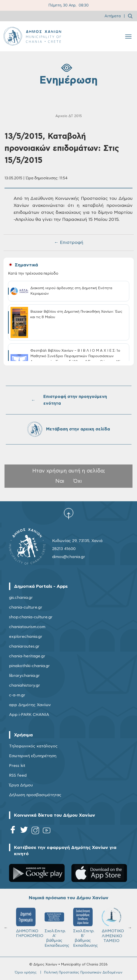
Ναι (60, 481)
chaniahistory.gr (25, 685)
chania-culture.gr (26, 607)
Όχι (78, 481)
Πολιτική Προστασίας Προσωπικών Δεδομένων (83, 972)
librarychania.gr (24, 676)
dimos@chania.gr (69, 557)
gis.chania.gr (21, 598)
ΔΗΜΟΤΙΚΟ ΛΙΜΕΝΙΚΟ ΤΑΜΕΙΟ (113, 925)
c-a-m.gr (17, 695)
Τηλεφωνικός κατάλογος (33, 746)
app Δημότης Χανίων (30, 705)
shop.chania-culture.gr (31, 617)
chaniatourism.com (27, 627)
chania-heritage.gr (27, 656)
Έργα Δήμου (21, 785)
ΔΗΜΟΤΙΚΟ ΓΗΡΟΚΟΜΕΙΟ (28, 923)
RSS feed (18, 775)
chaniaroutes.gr (24, 646)
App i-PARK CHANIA (29, 715)
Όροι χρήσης (26, 972)
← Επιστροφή (69, 243)
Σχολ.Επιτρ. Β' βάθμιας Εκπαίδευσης (85, 928)
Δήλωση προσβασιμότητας (35, 795)
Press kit (17, 766)
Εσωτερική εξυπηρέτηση (33, 756)
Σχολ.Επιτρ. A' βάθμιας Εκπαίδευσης (57, 928)
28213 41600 (64, 549)
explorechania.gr (26, 637)
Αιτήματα (113, 16)
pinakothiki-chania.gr (29, 666)
